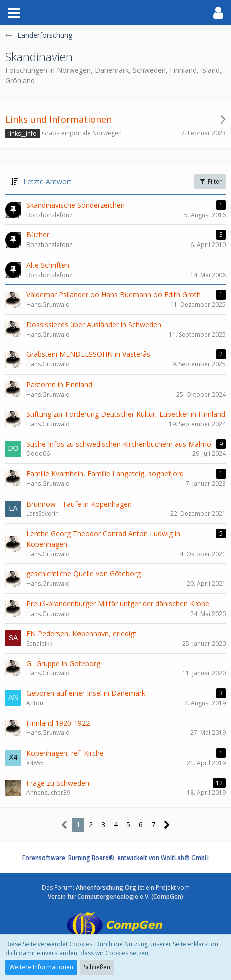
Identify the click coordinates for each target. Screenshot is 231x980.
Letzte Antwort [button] (47, 181)
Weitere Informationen (41, 967)
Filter (210, 181)
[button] (14, 13)
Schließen (97, 967)
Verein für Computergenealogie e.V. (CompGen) (115, 896)
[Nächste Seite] (167, 825)
